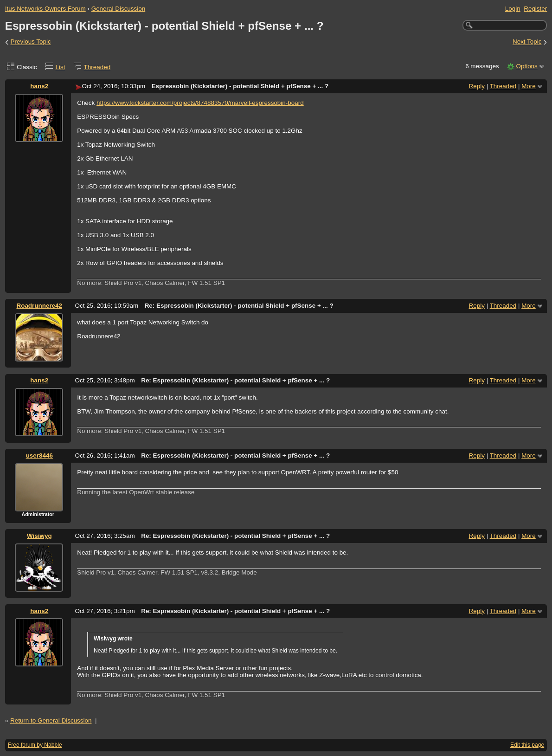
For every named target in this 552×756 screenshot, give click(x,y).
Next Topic (527, 42)
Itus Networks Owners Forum (45, 9)
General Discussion (119, 9)
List (61, 67)
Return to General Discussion (51, 720)
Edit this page (527, 745)
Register (535, 9)
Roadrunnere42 (39, 306)
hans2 (39, 86)
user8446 (39, 456)
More (529, 86)
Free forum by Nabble (35, 745)
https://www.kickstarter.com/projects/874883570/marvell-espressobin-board (200, 103)
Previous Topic (31, 42)
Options (526, 66)
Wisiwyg (39, 536)
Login (513, 9)
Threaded (97, 67)
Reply (477, 86)
